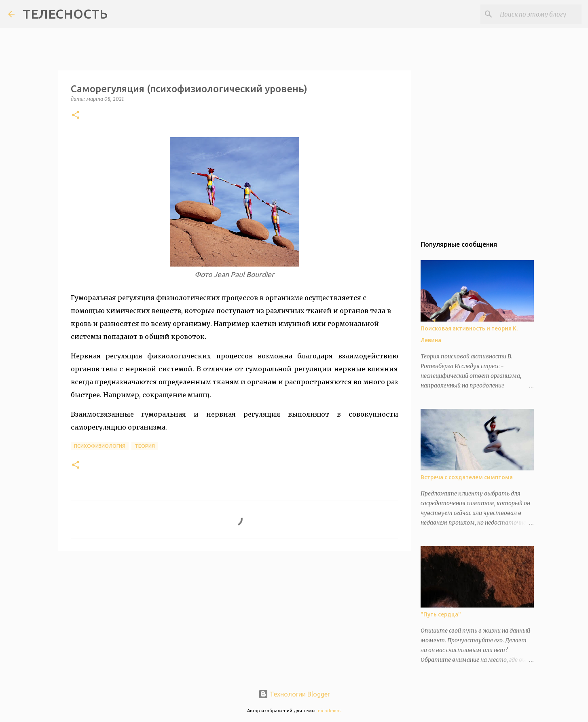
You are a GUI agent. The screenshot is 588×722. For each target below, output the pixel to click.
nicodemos (330, 711)
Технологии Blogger (294, 694)
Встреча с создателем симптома (467, 477)
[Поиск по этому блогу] (539, 14)
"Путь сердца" (441, 614)
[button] (76, 115)
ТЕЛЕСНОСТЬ (65, 14)
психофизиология (100, 446)
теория (145, 446)
